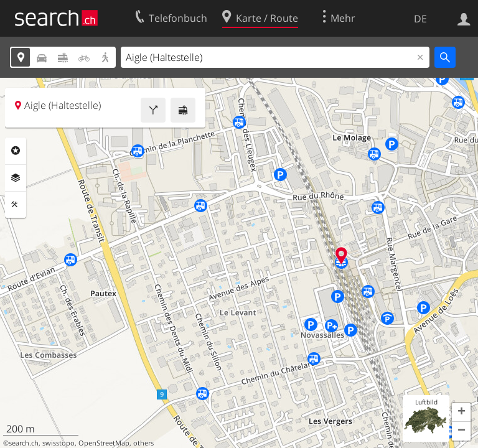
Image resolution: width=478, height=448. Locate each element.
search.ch (24, 443)
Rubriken (16, 151)
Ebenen (16, 178)
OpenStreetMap (104, 443)
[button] (461, 413)
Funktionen (16, 205)
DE (420, 19)
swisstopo (59, 443)
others (143, 443)
